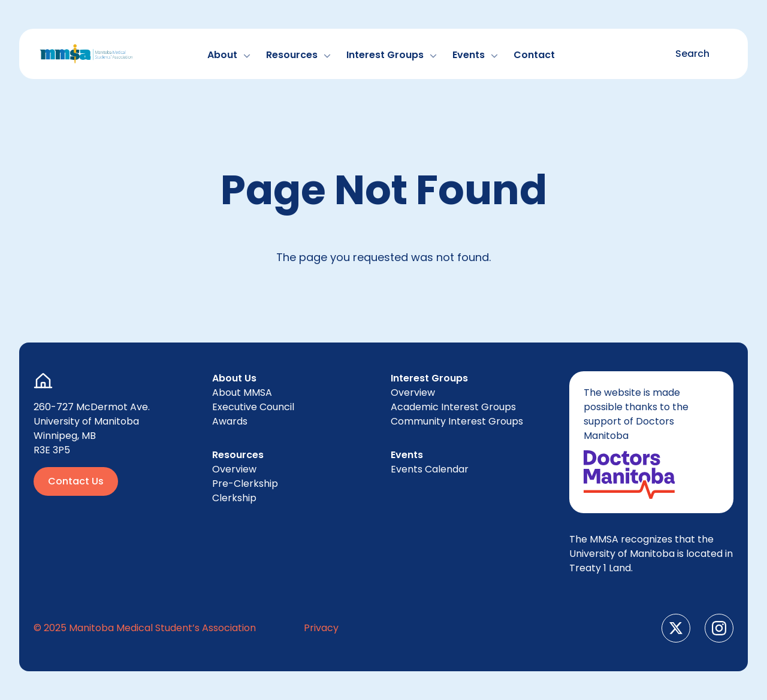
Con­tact (534, 55)
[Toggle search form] (688, 54)
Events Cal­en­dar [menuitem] (430, 469)
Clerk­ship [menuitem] (234, 498)
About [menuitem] (242, 393)
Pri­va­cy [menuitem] (321, 628)
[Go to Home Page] (86, 54)
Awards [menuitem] (230, 421)
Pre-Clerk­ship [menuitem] (245, 484)
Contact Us (76, 481)
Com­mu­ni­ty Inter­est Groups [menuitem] (457, 421)
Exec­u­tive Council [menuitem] (253, 407)
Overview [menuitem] (234, 469)
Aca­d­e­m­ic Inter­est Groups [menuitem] (453, 407)
